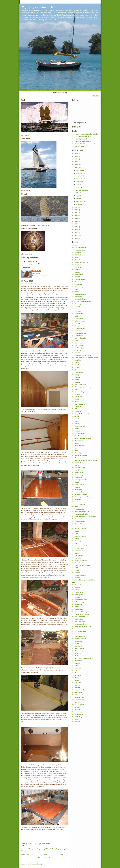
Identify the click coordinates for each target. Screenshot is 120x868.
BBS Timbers (79, 277)
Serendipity (79, 604)
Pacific (77, 538)
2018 (76, 168)
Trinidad (78, 675)
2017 (76, 207)
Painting (78, 541)
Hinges (77, 424)
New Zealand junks (81, 514)
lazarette (78, 482)
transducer (79, 668)
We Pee (77, 702)
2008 (76, 232)
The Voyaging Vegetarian (83, 136)
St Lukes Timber (80, 631)
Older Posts (64, 854)
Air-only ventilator (81, 248)
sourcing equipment (81, 624)
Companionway (80, 326)
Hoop (77, 428)
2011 (76, 224)
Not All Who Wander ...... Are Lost (86, 144)
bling (77, 289)
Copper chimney (80, 333)
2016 (76, 210)
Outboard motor (80, 536)
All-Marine (79, 255)
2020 (76, 162)
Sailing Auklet (79, 146)
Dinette (77, 353)
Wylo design (79, 717)
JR (76, 448)
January (79, 204)
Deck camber (79, 345)
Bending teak (79, 282)
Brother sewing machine (83, 301)
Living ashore (79, 485)
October (79, 176)
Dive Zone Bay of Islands (83, 355)
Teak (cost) (79, 653)
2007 (76, 235)
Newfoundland (80, 521)
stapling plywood (59, 849)
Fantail (77, 377)
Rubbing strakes (80, 575)
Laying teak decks (81, 480)
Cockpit (78, 323)
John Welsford (80, 446)
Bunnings (78, 304)
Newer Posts (25, 854)
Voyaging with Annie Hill (38, 7)
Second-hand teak (81, 600)
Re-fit (77, 570)
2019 (76, 165)
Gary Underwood (81, 404)
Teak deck (78, 656)
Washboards (79, 695)
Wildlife (78, 707)
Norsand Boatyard (81, 524)
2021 (76, 159)
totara (77, 665)
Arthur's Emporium (82, 262)
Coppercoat (79, 336)
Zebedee (78, 722)
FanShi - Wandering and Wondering (86, 134)
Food (77, 389)
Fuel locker (79, 397)
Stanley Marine (80, 636)
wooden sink (79, 714)
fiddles (77, 380)
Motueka (78, 499)
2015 (76, 213)
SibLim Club (49, 849)
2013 (76, 218)
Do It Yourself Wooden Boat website (87, 358)
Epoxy (77, 375)
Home (45, 854)
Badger (77, 270)
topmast (78, 663)
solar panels (79, 619)
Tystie (77, 680)
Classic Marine (80, 321)
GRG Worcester (80, 409)
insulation (36, 849)
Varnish (78, 687)
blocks (77, 292)
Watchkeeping (80, 697)
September (80, 179)
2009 (76, 230)
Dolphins (78, 360)
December (80, 170)
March (79, 199)
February (80, 201)
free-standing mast (81, 392)
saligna (77, 587)
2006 (76, 238)
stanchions (78, 634)
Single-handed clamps (82, 614)
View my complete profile (40, 276)
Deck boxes (79, 343)
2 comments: (46, 844)
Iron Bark (78, 436)
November (80, 173)
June (78, 187)
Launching (79, 477)
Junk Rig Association (82, 139)
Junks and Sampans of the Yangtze (86, 460)
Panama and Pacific (82, 546)
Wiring (23, 851)
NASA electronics (81, 504)
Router (77, 573)
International (79, 433)
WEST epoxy (79, 705)
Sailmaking (79, 585)
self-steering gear (81, 602)
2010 (76, 227)
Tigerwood (79, 661)
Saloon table (79, 592)
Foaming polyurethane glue (84, 387)
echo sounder (79, 372)
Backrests (78, 267)
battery (77, 272)
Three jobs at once (28, 284)
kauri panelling (80, 468)
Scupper (78, 597)
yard (77, 719)
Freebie (77, 394)
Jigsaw (77, 443)
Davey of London (81, 338)
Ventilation (79, 692)
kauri (77, 465)
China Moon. (79, 318)
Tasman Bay (79, 651)
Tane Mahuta (79, 648)
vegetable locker (80, 690)
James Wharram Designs (83, 438)
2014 (76, 215)
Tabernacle (79, 646)
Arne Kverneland (81, 260)
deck (77, 340)
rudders (78, 577)
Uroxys (77, 685)
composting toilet (81, 328)
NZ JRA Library (80, 529)
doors (77, 362)
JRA (76, 450)
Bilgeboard (79, 284)
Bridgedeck (79, 297)
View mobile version (45, 858)
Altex (77, 257)
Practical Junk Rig (81, 560)
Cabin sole (78, 309)
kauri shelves (79, 470)
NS (76, 526)
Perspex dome (80, 548)
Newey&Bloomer (81, 519)
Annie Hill (38, 271)
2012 (76, 221)
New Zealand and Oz (82, 512)
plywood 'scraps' (80, 555)
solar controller (80, 617)
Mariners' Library (81, 494)
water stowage (80, 700)
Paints (77, 543)
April (78, 196)
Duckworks (79, 370)
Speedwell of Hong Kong (83, 141)
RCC (77, 568)
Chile (77, 316)
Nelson (77, 507)
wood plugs (79, 712)
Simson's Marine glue (82, 612)
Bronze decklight (81, 299)
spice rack (78, 629)
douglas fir (79, 365)
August (79, 182)
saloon (42, 849)
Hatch (77, 419)
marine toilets (79, 492)
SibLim (77, 607)
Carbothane (79, 314)
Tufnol (77, 678)
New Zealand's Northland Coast (85, 516)
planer (77, 553)
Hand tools (79, 411)
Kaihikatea (79, 463)
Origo (77, 531)
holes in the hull (80, 426)
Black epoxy (79, 287)
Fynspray (78, 399)
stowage (78, 644)
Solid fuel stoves (80, 622)
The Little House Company (84, 658)
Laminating (79, 475)
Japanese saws (80, 441)
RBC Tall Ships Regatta (83, 565)
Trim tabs (78, 673)
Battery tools (79, 275)
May (78, 193)
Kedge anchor (80, 472)
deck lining (79, 348)
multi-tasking (79, 502)
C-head (77, 306)
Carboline (78, 311)
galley (77, 402)
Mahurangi (79, 490)
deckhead (29, 849)
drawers (78, 367)
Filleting (78, 382)
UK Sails (78, 683)
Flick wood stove (80, 384)
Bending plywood (81, 279)
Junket (77, 458)
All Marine (79, 252)
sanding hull (79, 595)
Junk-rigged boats (81, 455)
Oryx (77, 534)
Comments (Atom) (36, 864)
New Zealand (79, 509)
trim (66, 849)
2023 (76, 153)
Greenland (78, 407)
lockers (77, 487)
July (78, 184)
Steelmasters (79, 641)
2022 (76, 156)
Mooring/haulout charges (83, 497)
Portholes (78, 558)
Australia (78, 265)
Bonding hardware (81, 294)
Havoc (77, 421)
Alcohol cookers (80, 250)
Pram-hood (79, 563)
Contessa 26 (79, 331)
